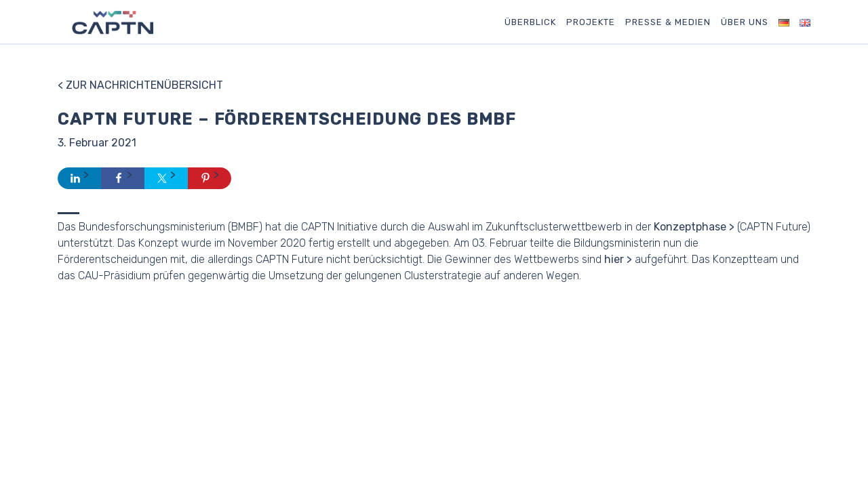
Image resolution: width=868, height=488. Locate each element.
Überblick (530, 22)
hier (614, 259)
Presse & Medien (668, 22)
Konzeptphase (690, 227)
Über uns (745, 22)
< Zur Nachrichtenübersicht (140, 85)
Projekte (591, 22)
